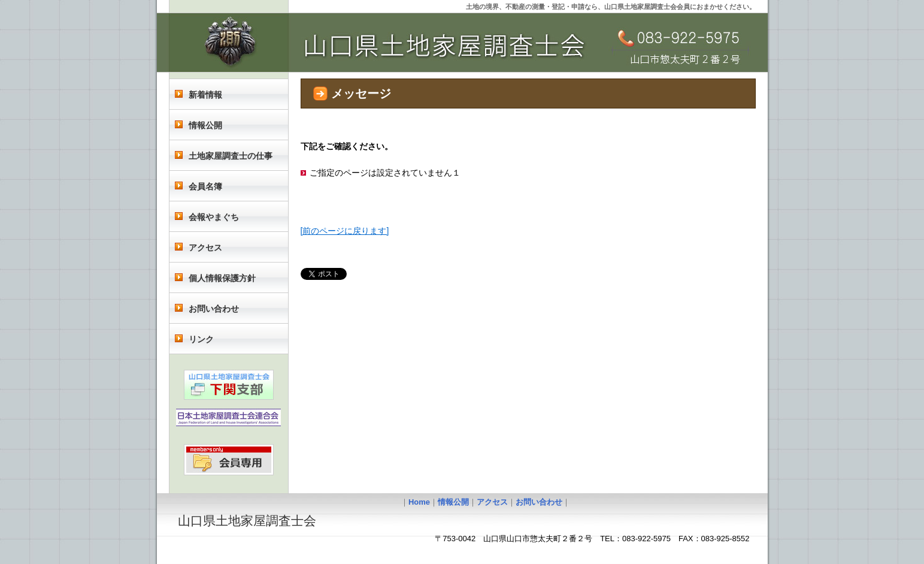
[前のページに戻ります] (345, 231)
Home (419, 502)
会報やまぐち (214, 217)
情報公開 (205, 125)
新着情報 (205, 95)
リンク (201, 339)
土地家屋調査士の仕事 (231, 156)
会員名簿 (205, 186)
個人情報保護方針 (222, 278)
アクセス (205, 248)
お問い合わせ (214, 309)
